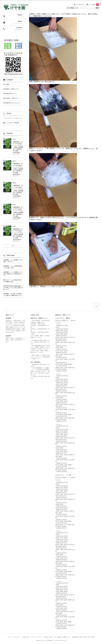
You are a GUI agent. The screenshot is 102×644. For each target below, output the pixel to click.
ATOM (93, 637)
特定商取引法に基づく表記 (79, 637)
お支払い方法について (50, 637)
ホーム (10, 637)
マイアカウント (80, 5)
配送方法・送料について (64, 637)
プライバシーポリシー (37, 637)
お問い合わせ (26, 637)
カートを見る (94, 5)
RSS (89, 637)
